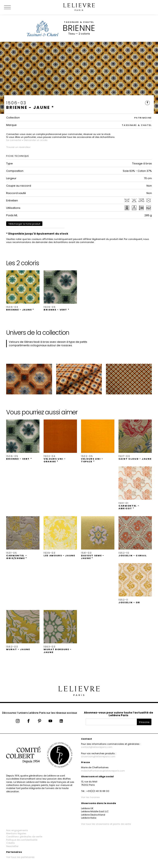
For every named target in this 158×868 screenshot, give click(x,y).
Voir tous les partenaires (20, 857)
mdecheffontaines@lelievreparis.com (103, 771)
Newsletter (12, 846)
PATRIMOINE (143, 118)
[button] (23, 291)
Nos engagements (17, 830)
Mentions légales (16, 833)
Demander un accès (36, 140)
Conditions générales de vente (24, 837)
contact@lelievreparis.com (97, 747)
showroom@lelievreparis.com (98, 756)
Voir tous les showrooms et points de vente (106, 824)
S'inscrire (144, 722)
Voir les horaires (90, 797)
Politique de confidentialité (22, 840)
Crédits (10, 843)
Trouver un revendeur (18, 147)
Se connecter (14, 140)
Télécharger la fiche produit (24, 224)
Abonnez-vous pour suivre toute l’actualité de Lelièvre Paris (118, 714)
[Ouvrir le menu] (12, 7)
